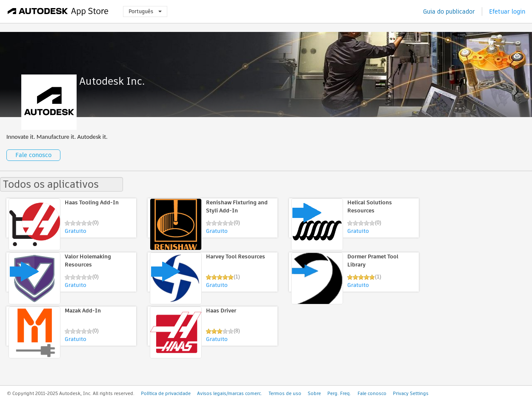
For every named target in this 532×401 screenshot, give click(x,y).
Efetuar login (507, 11)
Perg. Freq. (339, 393)
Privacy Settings (411, 393)
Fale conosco (33, 155)
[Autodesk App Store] (58, 11)
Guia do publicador (449, 11)
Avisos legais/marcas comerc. (230, 393)
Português (145, 11)
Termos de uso (285, 393)
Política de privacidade (166, 393)
